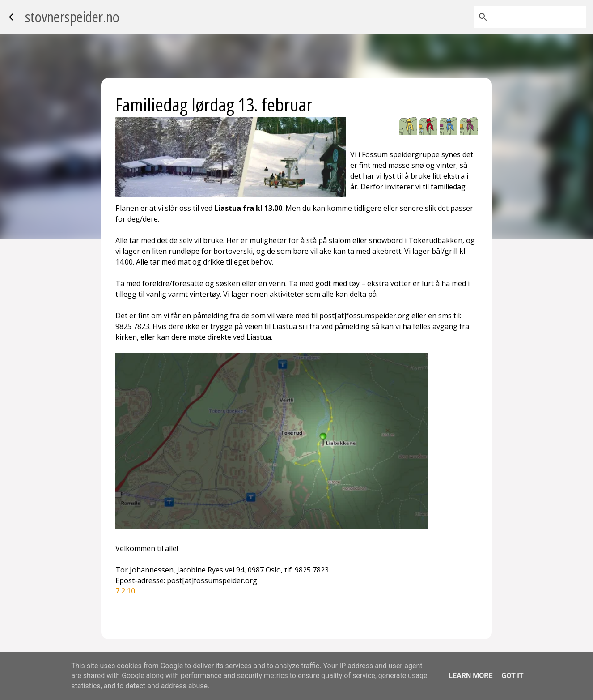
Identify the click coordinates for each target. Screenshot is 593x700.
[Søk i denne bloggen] (539, 17)
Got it (512, 676)
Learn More (470, 676)
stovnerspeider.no (72, 17)
